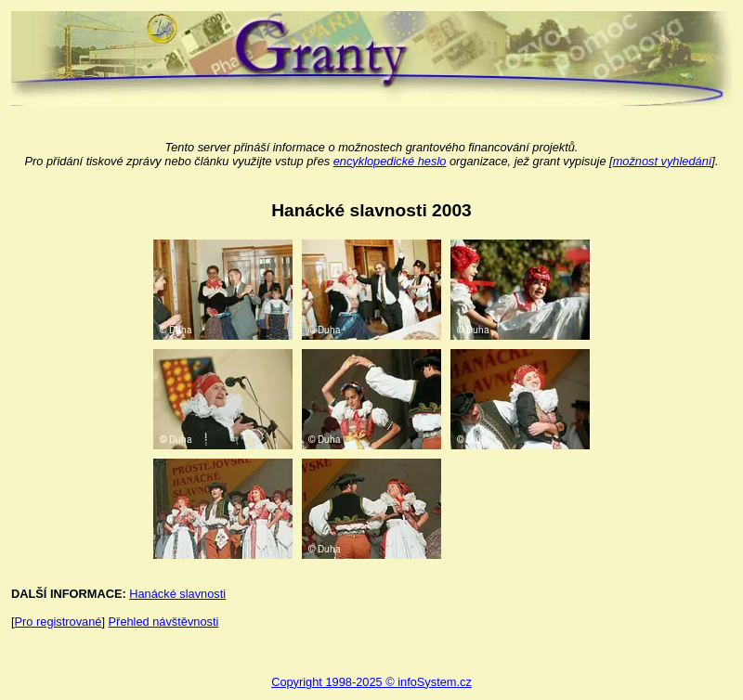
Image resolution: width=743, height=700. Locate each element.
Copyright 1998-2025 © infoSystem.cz (371, 682)
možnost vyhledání (663, 161)
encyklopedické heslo (390, 161)
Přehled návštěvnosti (164, 622)
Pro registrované (59, 622)
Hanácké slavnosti (177, 594)
